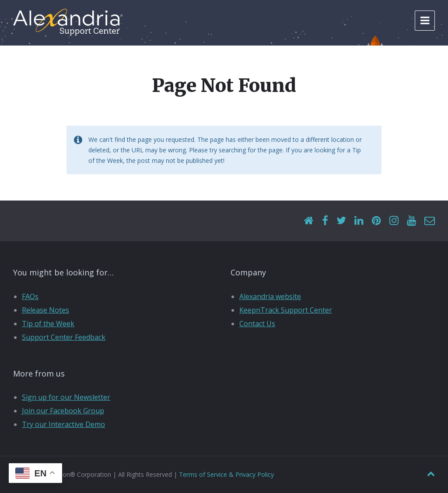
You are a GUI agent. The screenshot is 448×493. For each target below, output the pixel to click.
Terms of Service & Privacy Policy (226, 474)
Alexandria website (270, 296)
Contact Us (257, 324)
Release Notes (45, 310)
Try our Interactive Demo (63, 424)
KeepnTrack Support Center (286, 310)
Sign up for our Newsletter (66, 397)
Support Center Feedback (64, 337)
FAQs (30, 296)
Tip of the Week (48, 324)
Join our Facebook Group (63, 411)
